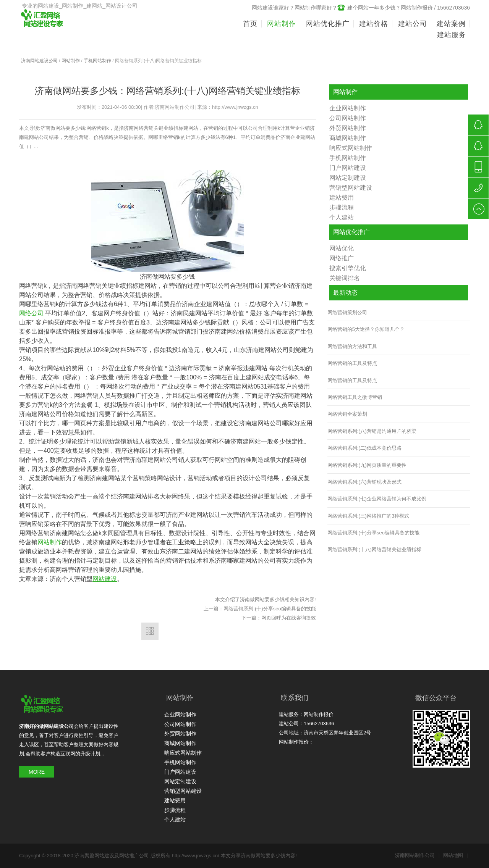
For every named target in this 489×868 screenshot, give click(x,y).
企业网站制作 (348, 108)
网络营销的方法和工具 (352, 346)
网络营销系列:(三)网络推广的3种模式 (368, 516)
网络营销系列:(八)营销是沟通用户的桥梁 (372, 431)
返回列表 (150, 631)
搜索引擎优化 (348, 268)
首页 (250, 24)
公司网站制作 (348, 118)
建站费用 (342, 198)
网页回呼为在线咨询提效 (289, 618)
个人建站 (342, 217)
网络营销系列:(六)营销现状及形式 (364, 482)
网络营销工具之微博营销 (355, 397)
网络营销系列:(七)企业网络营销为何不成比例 (377, 499)
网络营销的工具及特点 (352, 363)
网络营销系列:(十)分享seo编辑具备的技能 (270, 609)
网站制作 (71, 61)
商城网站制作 (348, 138)
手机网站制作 (97, 61)
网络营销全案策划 (347, 414)
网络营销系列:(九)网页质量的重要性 (367, 465)
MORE (37, 772)
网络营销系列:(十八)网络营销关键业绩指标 (374, 549)
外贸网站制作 (348, 128)
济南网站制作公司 (417, 855)
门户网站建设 (348, 168)
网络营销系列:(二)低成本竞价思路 (364, 448)
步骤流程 (342, 207)
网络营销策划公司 (347, 312)
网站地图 (456, 855)
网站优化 (342, 248)
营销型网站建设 (351, 188)
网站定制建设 (348, 178)
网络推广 (342, 258)
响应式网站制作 (351, 148)
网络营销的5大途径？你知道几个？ (366, 329)
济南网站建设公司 (39, 61)
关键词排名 (345, 278)
